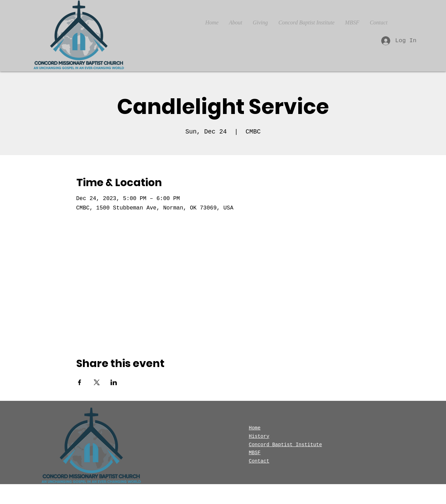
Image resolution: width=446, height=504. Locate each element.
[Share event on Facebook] (80, 382)
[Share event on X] (97, 382)
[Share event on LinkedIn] (114, 382)
